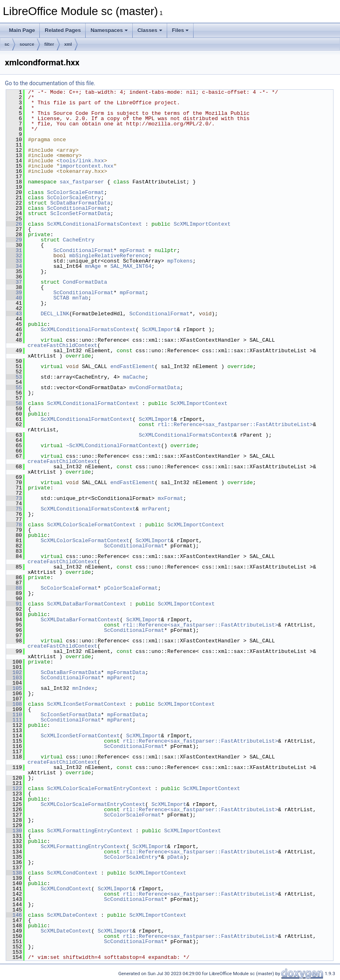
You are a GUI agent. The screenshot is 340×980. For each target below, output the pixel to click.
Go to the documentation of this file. (50, 83)
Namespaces (109, 30)
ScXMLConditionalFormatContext (93, 403)
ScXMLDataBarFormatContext (87, 604)
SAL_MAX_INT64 (131, 266)
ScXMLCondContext (72, 873)
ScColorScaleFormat (75, 192)
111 (14, 720)
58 (14, 403)
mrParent (155, 509)
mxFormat (170, 498)
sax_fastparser (82, 182)
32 (14, 256)
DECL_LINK (55, 314)
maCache (134, 377)
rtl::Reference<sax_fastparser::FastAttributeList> (235, 424)
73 (14, 498)
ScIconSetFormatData (80, 213)
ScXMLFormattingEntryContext (90, 831)
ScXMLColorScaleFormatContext (91, 525)
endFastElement (132, 366)
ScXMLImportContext (202, 224)
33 (14, 261)
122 (14, 788)
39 (14, 293)
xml (68, 44)
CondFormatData (85, 282)
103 (14, 678)
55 (14, 388)
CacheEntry (79, 240)
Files (181, 30)
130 (14, 831)
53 (14, 377)
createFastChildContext (62, 345)
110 (14, 715)
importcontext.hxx (87, 166)
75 (14, 509)
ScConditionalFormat (77, 208)
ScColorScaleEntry (74, 198)
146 (14, 915)
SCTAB (61, 298)
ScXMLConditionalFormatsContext (95, 224)
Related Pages (63, 30)
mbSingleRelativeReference (109, 256)
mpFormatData (126, 672)
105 (14, 688)
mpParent (120, 678)
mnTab (80, 298)
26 (14, 224)
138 (14, 873)
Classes (150, 30)
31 (14, 250)
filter (49, 44)
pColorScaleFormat (131, 588)
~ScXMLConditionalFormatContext (114, 446)
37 (14, 282)
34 (14, 266)
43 (14, 314)
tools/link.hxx (82, 161)
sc (7, 44)
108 (14, 704)
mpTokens (180, 261)
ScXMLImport (159, 330)
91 (14, 604)
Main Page (22, 30)
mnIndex (83, 688)
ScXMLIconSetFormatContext (87, 704)
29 (14, 240)
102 (14, 672)
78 (14, 525)
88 (14, 588)
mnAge (93, 266)
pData (175, 857)
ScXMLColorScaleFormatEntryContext (99, 788)
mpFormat (132, 250)
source (27, 44)
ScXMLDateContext (72, 915)
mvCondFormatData (155, 388)
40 (14, 298)
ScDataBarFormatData (80, 203)
